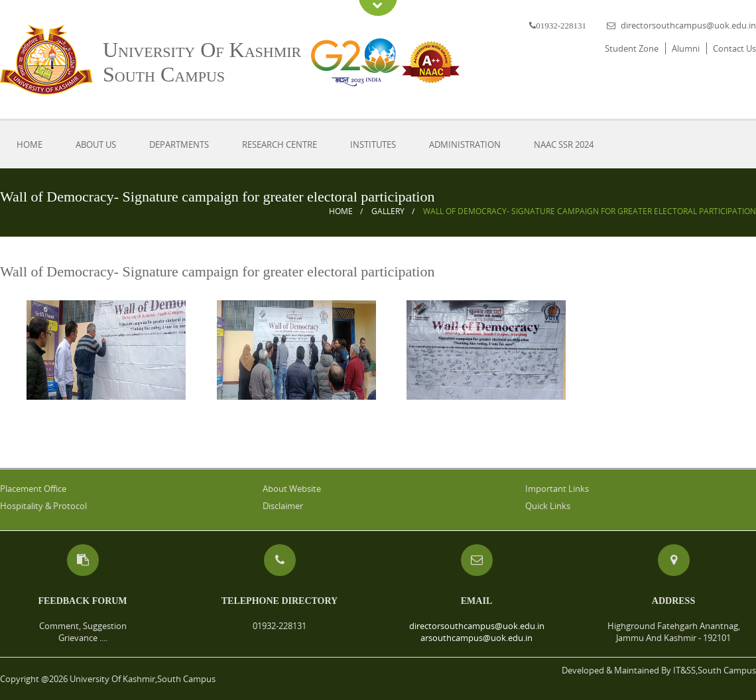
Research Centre (280, 145)
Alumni (686, 48)
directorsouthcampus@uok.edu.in (688, 25)
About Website (292, 489)
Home (30, 145)
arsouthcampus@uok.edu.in (476, 638)
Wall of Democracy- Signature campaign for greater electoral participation (590, 211)
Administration (465, 145)
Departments (179, 145)
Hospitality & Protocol (43, 506)
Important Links (557, 489)
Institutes (373, 145)
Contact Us (734, 48)
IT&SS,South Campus (715, 670)
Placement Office (33, 489)
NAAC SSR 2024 (564, 145)
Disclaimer (283, 506)
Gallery (388, 211)
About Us (96, 145)
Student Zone (632, 48)
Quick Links (548, 506)
